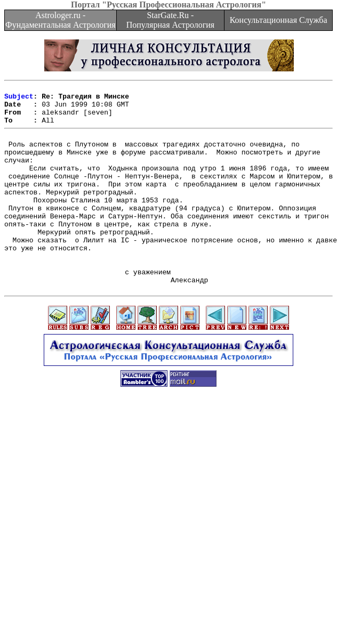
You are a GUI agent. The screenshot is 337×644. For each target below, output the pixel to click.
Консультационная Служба (279, 20)
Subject (19, 99)
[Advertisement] (167, 534)
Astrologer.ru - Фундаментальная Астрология (61, 20)
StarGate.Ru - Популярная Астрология (170, 20)
